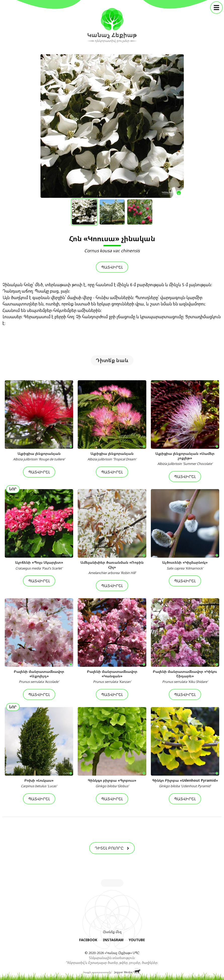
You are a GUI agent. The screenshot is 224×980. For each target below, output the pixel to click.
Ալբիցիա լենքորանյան (39, 456)
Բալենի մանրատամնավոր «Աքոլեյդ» (39, 677)
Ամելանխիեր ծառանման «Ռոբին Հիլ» (112, 567)
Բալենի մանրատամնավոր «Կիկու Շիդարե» (185, 677)
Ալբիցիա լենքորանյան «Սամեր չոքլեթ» (185, 459)
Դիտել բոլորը (112, 848)
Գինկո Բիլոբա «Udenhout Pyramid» (185, 783)
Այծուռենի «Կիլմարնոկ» (185, 565)
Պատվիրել (112, 267)
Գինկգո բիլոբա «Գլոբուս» (112, 783)
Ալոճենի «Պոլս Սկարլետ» (39, 565)
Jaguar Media (123, 971)
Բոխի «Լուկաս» (39, 783)
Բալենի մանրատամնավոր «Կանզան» (112, 677)
